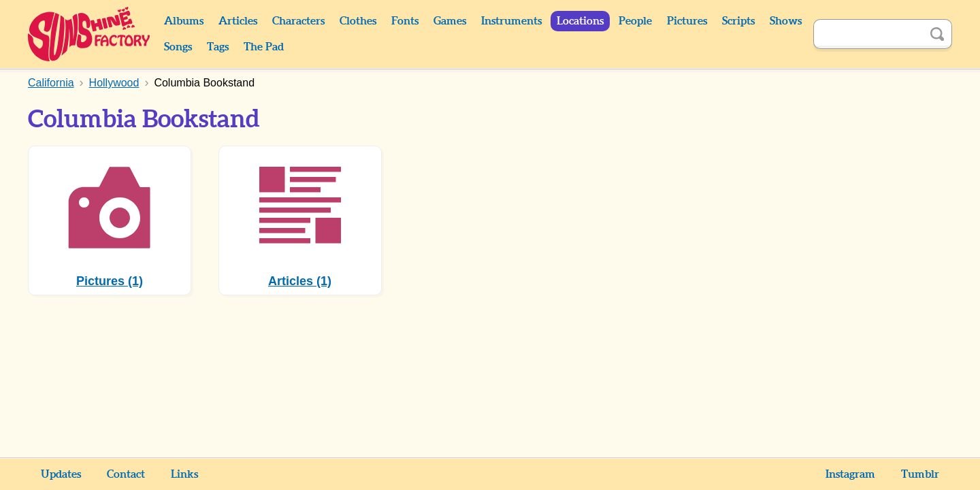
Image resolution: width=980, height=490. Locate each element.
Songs (178, 47)
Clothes (358, 21)
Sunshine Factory (89, 34)
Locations (580, 21)
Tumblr (920, 474)
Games (450, 21)
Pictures (687, 21)
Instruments (511, 21)
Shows (786, 21)
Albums (184, 21)
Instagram (850, 474)
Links (184, 474)
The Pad (264, 47)
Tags (218, 47)
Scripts (738, 21)
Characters (298, 21)
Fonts (405, 21)
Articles (238, 21)
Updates (61, 474)
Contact (126, 474)
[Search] (868, 34)
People (635, 21)
